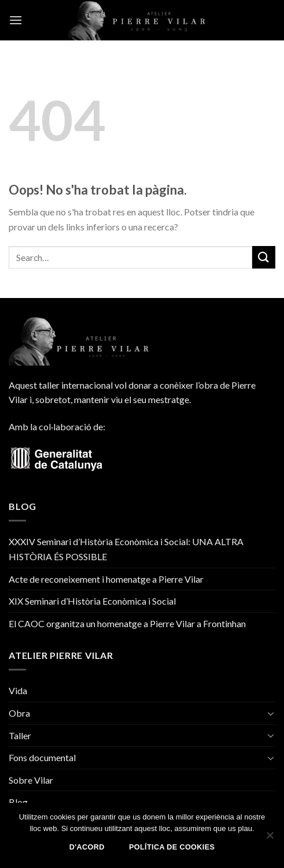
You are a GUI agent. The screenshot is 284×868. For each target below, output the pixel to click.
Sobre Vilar (31, 780)
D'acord (87, 847)
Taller (20, 735)
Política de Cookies (172, 847)
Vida (18, 690)
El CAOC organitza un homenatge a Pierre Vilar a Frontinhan (127, 623)
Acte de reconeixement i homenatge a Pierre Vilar (106, 579)
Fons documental (42, 757)
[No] (270, 839)
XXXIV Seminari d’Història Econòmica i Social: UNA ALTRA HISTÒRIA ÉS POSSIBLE (126, 549)
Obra (19, 713)
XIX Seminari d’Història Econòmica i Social (92, 601)
